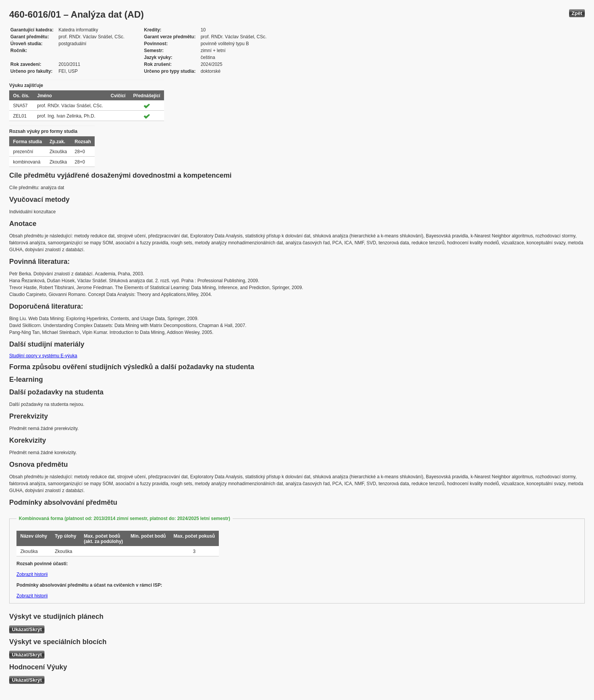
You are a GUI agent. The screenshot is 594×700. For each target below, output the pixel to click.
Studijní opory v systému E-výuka (43, 356)
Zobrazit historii (32, 574)
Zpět (577, 13)
